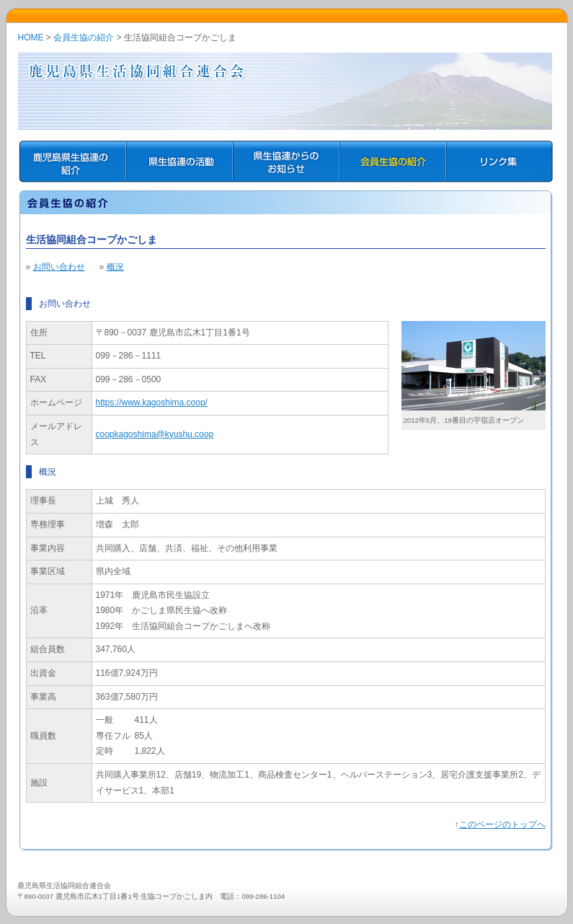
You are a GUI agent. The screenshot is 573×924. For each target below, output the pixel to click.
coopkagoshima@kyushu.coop (155, 434)
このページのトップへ (502, 824)
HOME (31, 38)
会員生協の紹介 (84, 38)
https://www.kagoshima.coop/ (152, 402)
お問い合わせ (59, 267)
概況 (115, 267)
